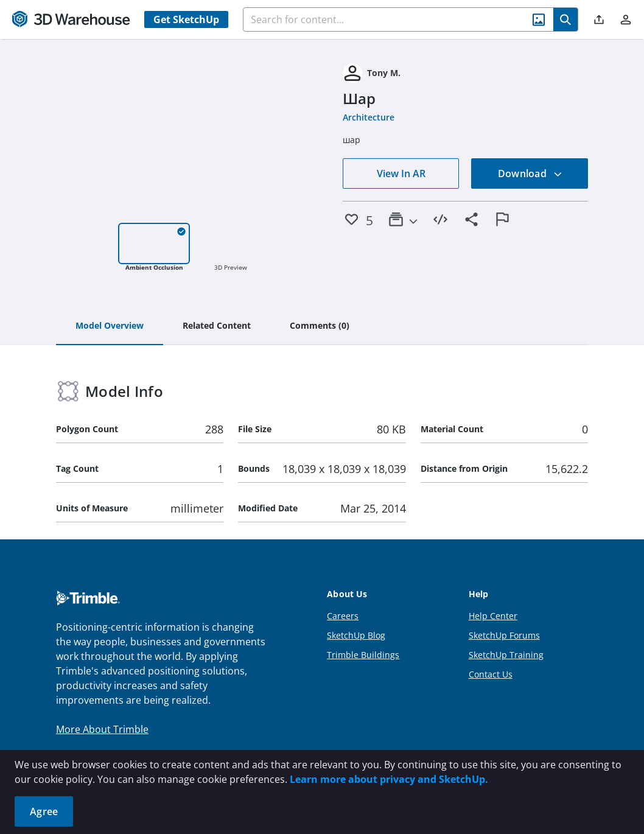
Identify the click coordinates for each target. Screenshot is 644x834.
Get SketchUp (186, 19)
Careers (343, 616)
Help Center (493, 616)
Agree (44, 811)
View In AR (401, 173)
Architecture (369, 117)
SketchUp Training (506, 655)
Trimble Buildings (363, 655)
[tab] (110, 326)
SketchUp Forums (504, 635)
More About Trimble (102, 729)
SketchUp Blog (356, 635)
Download (530, 173)
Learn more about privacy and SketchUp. (389, 779)
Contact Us (491, 674)
